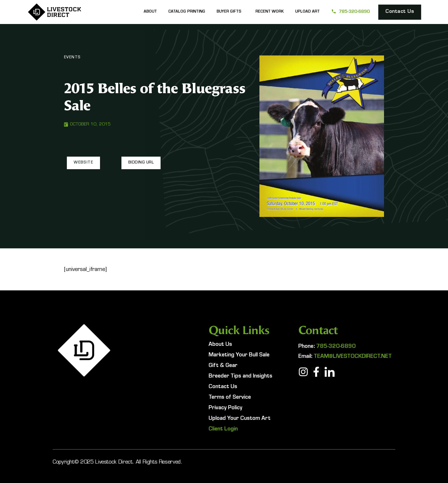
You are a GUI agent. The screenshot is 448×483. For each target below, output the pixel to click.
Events (72, 58)
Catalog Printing (187, 12)
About (150, 12)
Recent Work (270, 12)
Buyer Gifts (230, 12)
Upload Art (307, 12)
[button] (83, 163)
